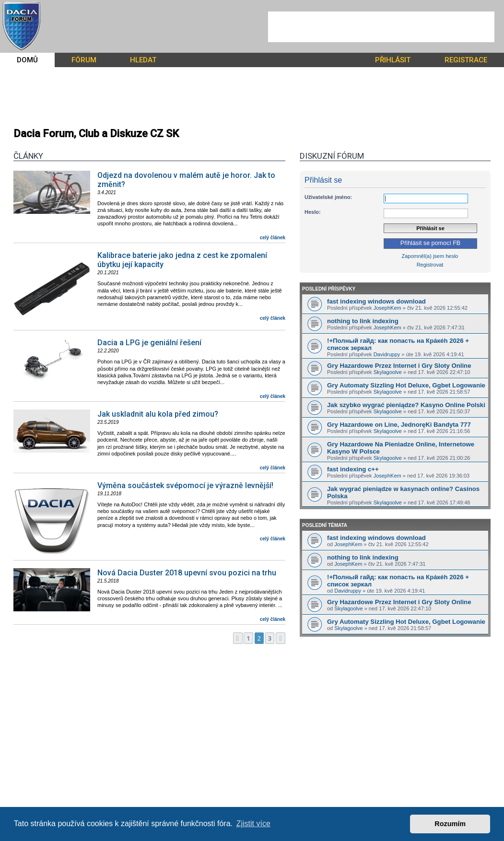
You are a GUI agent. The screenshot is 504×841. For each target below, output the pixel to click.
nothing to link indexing (363, 321)
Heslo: (313, 212)
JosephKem (387, 308)
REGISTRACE (466, 60)
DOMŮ (27, 60)
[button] (238, 638)
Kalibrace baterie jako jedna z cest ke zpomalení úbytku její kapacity (182, 260)
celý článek (273, 238)
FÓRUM (84, 60)
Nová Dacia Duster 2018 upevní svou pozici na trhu (187, 573)
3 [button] (270, 638)
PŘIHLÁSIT (393, 60)
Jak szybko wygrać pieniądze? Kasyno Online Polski (406, 405)
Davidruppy (387, 354)
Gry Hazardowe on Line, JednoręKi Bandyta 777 (399, 425)
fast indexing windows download (376, 301)
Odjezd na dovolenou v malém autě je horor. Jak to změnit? (186, 180)
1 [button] (248, 638)
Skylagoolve (388, 372)
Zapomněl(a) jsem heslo (430, 256)
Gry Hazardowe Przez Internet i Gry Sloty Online (399, 366)
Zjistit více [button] (253, 823)
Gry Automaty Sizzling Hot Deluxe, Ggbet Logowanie (406, 385)
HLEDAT (143, 60)
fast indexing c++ (353, 469)
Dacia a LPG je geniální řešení (149, 343)
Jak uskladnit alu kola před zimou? (158, 414)
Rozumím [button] (450, 824)
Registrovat (430, 265)
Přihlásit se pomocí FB (430, 243)
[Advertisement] (381, 27)
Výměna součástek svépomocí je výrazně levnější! (185, 485)
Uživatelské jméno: (328, 197)
